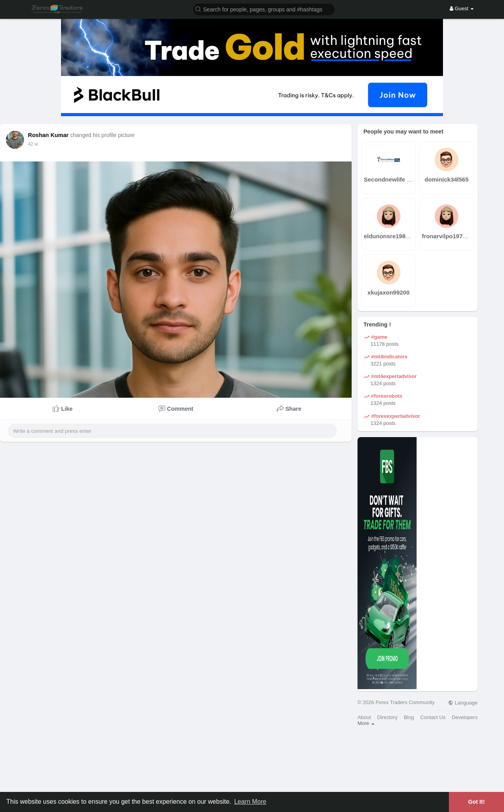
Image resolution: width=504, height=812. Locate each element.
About (364, 717)
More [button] (366, 723)
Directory (387, 717)
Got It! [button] (476, 802)
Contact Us (433, 717)
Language (463, 703)
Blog (409, 717)
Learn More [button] (250, 802)
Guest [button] (462, 8)
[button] (264, 9)
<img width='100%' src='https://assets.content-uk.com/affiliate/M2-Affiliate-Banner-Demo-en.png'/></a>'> (252, 773)
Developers (465, 717)
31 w (33, 144)
